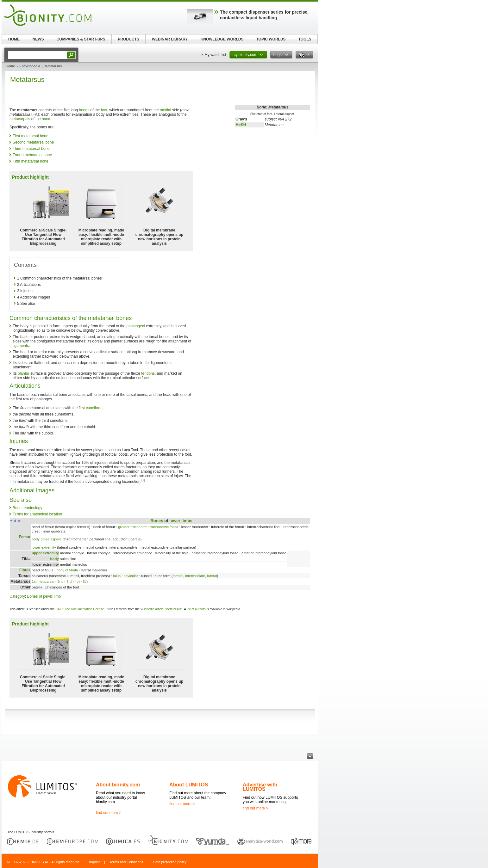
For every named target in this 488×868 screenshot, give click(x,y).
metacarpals (20, 119)
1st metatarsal (43, 582)
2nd (60, 582)
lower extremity (44, 547)
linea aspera (52, 539)
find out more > (109, 813)
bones (84, 110)
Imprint (94, 862)
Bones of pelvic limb (44, 596)
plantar (24, 373)
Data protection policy (170, 862)
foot (104, 110)
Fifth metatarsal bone (31, 161)
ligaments (21, 346)
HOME (14, 39)
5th (85, 582)
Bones (157, 521)
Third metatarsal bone (31, 149)
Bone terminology (27, 508)
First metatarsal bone (31, 136)
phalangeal (136, 326)
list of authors (196, 609)
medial (165, 110)
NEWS (38, 39)
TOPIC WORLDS (271, 39)
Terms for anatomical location (37, 514)
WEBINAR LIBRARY (170, 39)
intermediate (195, 576)
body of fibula (67, 570)
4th (77, 582)
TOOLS (305, 39)
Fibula (25, 570)
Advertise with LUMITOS (260, 787)
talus (117, 576)
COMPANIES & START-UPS (81, 39)
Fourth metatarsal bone (32, 155)
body (36, 539)
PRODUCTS (128, 39)
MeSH (241, 125)
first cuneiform (91, 408)
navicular (131, 576)
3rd (69, 582)
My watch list (215, 55)
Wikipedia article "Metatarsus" (161, 609)
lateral (212, 576)
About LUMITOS (189, 785)
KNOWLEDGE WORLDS (222, 39)
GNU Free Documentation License (80, 609)
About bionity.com (118, 785)
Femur (25, 537)
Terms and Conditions (126, 862)
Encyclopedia (30, 66)
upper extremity (45, 553)
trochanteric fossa (164, 527)
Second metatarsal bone (33, 142)
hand (46, 119)
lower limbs (181, 521)
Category (17, 596)
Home (10, 66)
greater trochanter (132, 527)
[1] (143, 480)
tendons (148, 373)
